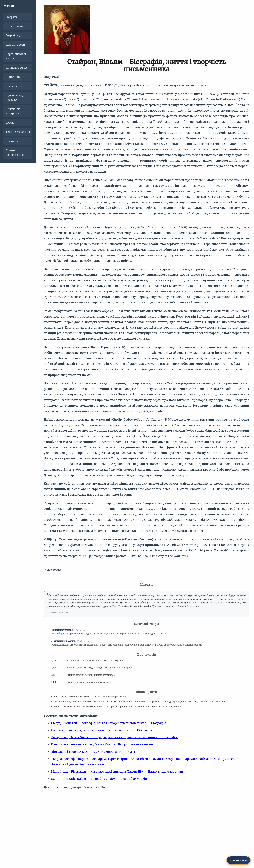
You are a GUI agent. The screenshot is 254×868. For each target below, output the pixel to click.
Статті (10, 123)
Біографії (12, 17)
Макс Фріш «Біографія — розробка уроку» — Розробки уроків (99, 779)
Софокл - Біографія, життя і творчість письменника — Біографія (102, 730)
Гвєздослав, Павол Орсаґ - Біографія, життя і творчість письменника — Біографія (114, 737)
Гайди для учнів (16, 68)
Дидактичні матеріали (14, 111)
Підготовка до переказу (15, 98)
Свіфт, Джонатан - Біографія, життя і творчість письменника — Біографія (109, 723)
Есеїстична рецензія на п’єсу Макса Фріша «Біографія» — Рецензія (102, 744)
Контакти (12, 141)
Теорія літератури (18, 132)
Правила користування (15, 153)
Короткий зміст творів (16, 56)
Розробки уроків (16, 35)
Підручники (14, 77)
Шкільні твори (15, 45)
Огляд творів (14, 26)
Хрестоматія (14, 86)
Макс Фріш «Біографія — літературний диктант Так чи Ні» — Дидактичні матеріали (117, 771)
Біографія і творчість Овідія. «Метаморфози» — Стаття (94, 752)
